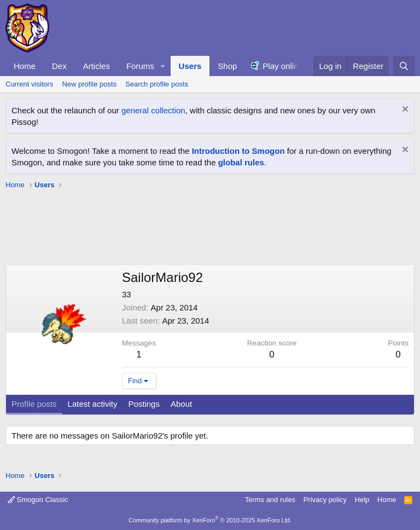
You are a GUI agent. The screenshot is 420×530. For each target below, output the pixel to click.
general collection (153, 110)
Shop (227, 66)
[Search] (404, 66)
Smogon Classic (38, 500)
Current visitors (29, 84)
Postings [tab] (144, 404)
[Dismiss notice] (404, 110)
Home (25, 66)
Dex (59, 66)
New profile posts (89, 84)
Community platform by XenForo (210, 520)
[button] (163, 66)
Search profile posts (157, 84)
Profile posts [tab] (34, 404)
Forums (140, 66)
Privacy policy (325, 500)
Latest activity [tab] (93, 404)
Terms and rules (270, 500)
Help (362, 500)
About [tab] (181, 404)
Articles (97, 66)
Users (190, 66)
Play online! (284, 66)
